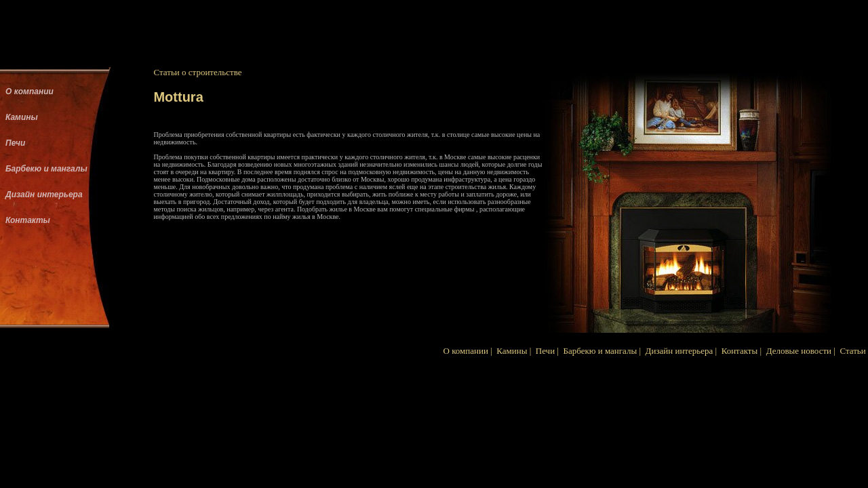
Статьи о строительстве (197, 72)
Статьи (852, 351)
